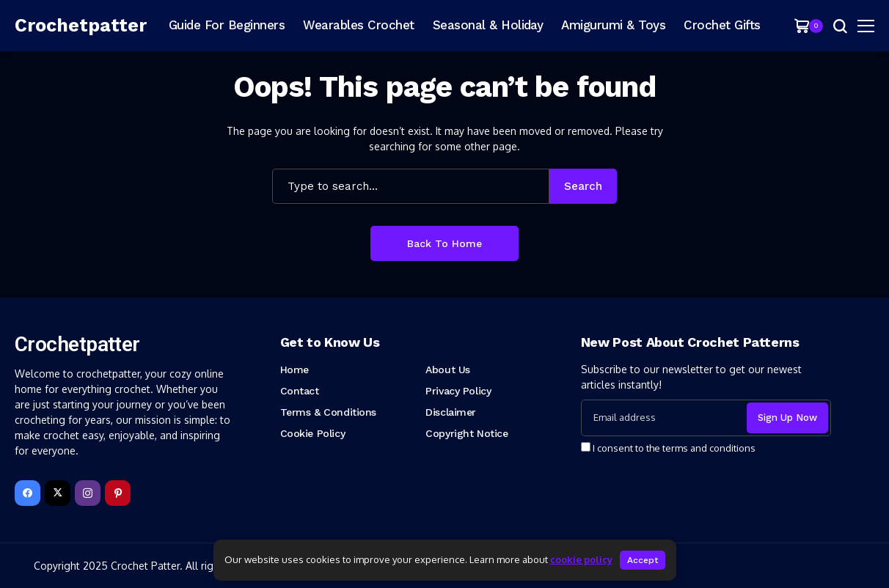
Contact (300, 391)
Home (294, 370)
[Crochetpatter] (81, 26)
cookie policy (581, 559)
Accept (643, 560)
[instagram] (88, 493)
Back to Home (444, 243)
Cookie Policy (313, 433)
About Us (448, 370)
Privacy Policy (458, 391)
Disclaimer (451, 412)
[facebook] (28, 493)
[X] (58, 493)
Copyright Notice (467, 433)
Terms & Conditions (328, 412)
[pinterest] (118, 493)
